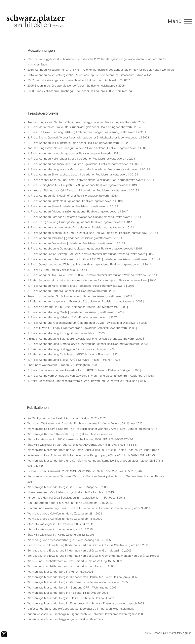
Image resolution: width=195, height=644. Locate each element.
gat (82, 434)
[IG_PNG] (4, 634)
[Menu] (187, 21)
